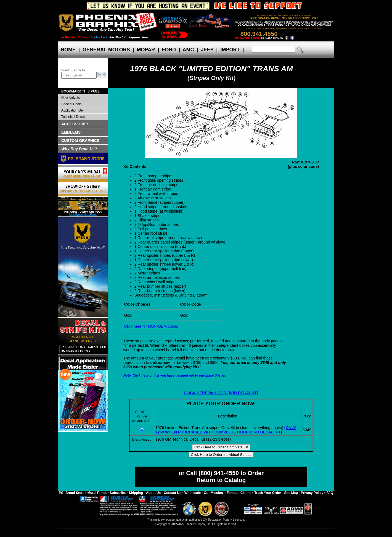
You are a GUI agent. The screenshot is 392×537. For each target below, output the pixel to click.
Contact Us (172, 493)
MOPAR (146, 50)
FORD (169, 50)
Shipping (136, 493)
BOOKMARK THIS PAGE (80, 91)
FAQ (330, 493)
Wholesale (193, 493)
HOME (68, 50)
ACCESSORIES (75, 124)
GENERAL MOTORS (106, 50)
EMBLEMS (71, 132)
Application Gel (72, 110)
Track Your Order (268, 493)
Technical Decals (74, 117)
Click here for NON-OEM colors (151, 326)
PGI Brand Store (72, 493)
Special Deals (71, 104)
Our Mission (213, 493)
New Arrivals (71, 98)
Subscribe (118, 493)
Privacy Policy (312, 493)
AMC (188, 50)
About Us (153, 493)
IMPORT (230, 50)
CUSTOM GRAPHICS (80, 141)
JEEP (207, 50)
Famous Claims (239, 493)
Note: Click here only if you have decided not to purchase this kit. (175, 375)
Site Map (291, 493)
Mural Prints (97, 493)
